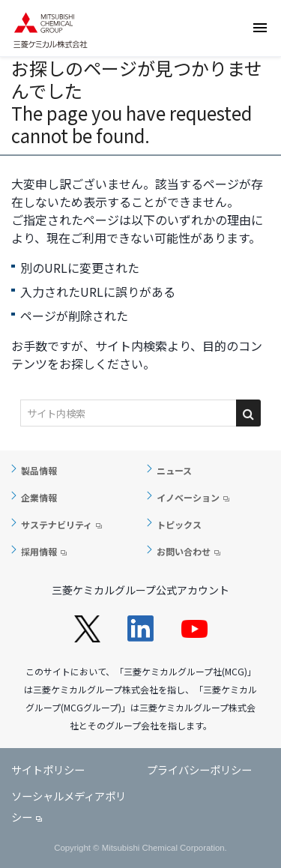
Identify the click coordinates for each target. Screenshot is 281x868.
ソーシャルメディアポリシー (69, 807)
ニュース (174, 470)
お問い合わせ (184, 551)
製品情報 (39, 470)
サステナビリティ (57, 524)
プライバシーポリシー (199, 769)
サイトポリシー (48, 769)
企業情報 (39, 497)
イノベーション (188, 497)
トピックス (179, 524)
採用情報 (39, 551)
